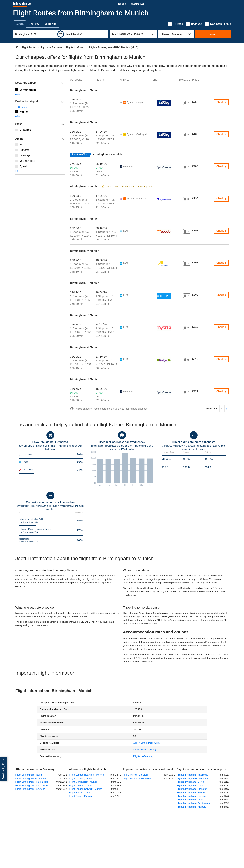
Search (213, 34)
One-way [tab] (34, 24)
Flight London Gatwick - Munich (86, 789)
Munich (25, 112)
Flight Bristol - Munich (80, 796)
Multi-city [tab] (50, 24)
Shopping (137, 4)
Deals (122, 4)
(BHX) (147, 743)
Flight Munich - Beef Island (137, 778)
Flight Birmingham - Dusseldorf (32, 785)
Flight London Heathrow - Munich (87, 775)
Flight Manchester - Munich (83, 782)
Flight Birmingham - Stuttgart (30, 789)
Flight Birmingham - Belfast (191, 793)
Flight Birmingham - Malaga (191, 807)
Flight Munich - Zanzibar (136, 775)
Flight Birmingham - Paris (190, 785)
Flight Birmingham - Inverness (192, 775)
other (19, 94)
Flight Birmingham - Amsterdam (193, 803)
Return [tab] (20, 24)
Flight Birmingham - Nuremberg (32, 782)
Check (222, 102)
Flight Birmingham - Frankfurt (31, 778)
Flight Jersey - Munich (81, 793)
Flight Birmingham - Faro (190, 800)
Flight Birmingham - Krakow (191, 796)
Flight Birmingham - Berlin (29, 775)
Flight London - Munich (81, 785)
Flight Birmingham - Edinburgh (193, 778)
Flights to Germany (143, 756)
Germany (23, 107)
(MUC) (145, 750)
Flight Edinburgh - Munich (83, 778)
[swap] (61, 34)
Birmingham (28, 90)
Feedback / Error (3, 769)
